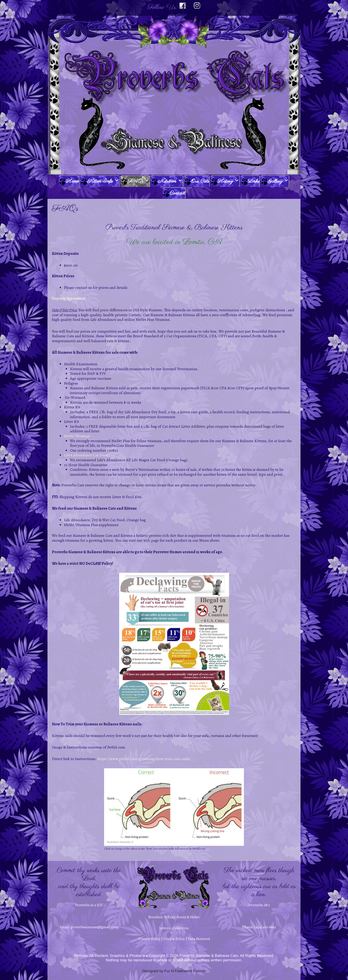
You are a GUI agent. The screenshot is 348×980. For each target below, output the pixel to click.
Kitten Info (103, 181)
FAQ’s (138, 181)
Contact (177, 193)
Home (72, 181)
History (228, 181)
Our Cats (200, 181)
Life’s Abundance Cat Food (86, 455)
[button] (116, 181)
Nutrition (170, 181)
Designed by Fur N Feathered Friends (174, 971)
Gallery (278, 181)
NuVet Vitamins (77, 436)
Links (254, 181)
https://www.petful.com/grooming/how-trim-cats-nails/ (144, 759)
